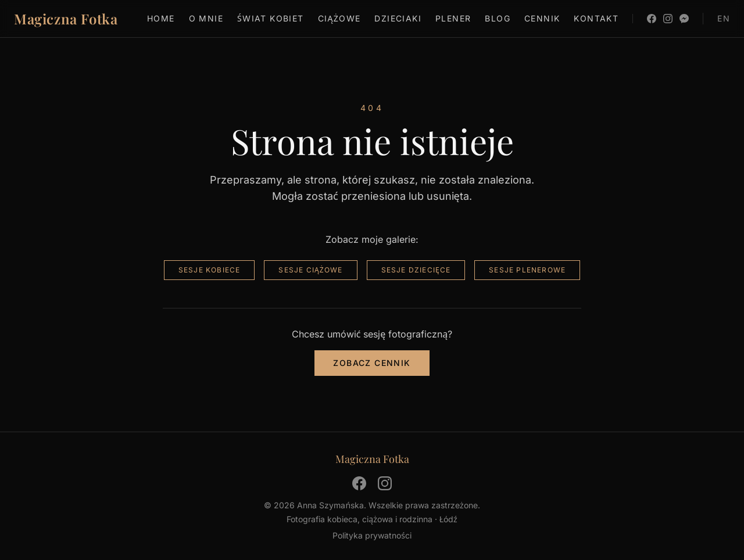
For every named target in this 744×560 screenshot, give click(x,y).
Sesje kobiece (210, 270)
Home (161, 18)
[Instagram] (668, 19)
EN (724, 18)
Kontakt (596, 18)
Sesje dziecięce (416, 270)
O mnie (206, 18)
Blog (498, 18)
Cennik (542, 18)
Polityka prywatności (372, 535)
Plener (453, 18)
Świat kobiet (271, 18)
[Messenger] (684, 19)
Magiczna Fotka (66, 19)
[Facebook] (652, 19)
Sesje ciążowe (310, 270)
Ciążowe (339, 18)
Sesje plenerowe (527, 270)
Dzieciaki (398, 18)
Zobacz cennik (372, 363)
